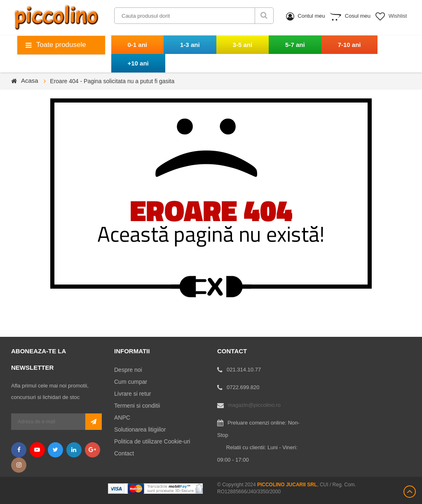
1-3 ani (190, 45)
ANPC (122, 418)
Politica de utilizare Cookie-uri (152, 441)
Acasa (30, 80)
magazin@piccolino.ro (254, 405)
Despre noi (128, 370)
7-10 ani (349, 45)
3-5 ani (243, 45)
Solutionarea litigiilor (140, 429)
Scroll (410, 492)
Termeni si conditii (137, 406)
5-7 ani (295, 45)
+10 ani (138, 63)
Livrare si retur (132, 394)
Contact (124, 453)
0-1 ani (138, 45)
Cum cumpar (131, 382)
